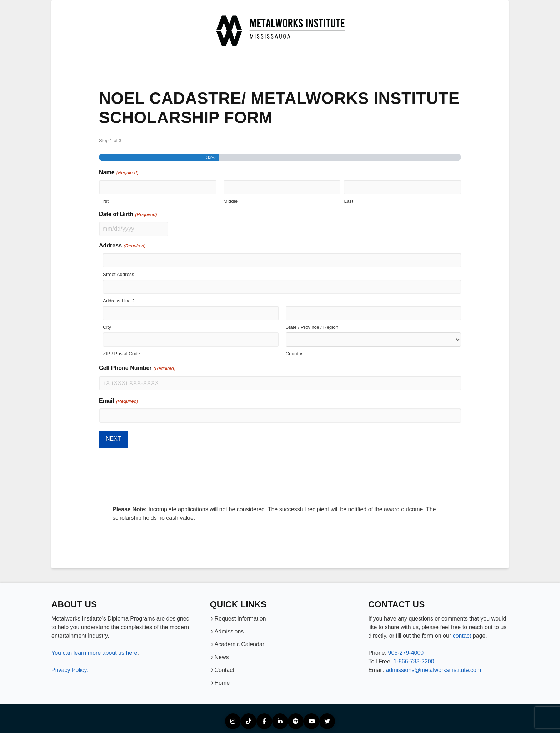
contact (462, 632)
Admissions (227, 628)
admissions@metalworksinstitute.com (433, 667)
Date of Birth (128, 215)
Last (348, 201)
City (107, 327)
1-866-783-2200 (414, 658)
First (104, 201)
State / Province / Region (312, 327)
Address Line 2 (119, 301)
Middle (231, 201)
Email (119, 400)
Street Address (118, 274)
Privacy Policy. (70, 667)
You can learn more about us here (94, 650)
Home (220, 680)
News (219, 654)
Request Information (238, 615)
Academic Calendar (237, 641)
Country (294, 353)
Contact (222, 667)
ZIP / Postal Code (121, 353)
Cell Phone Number (137, 367)
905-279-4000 (406, 650)
